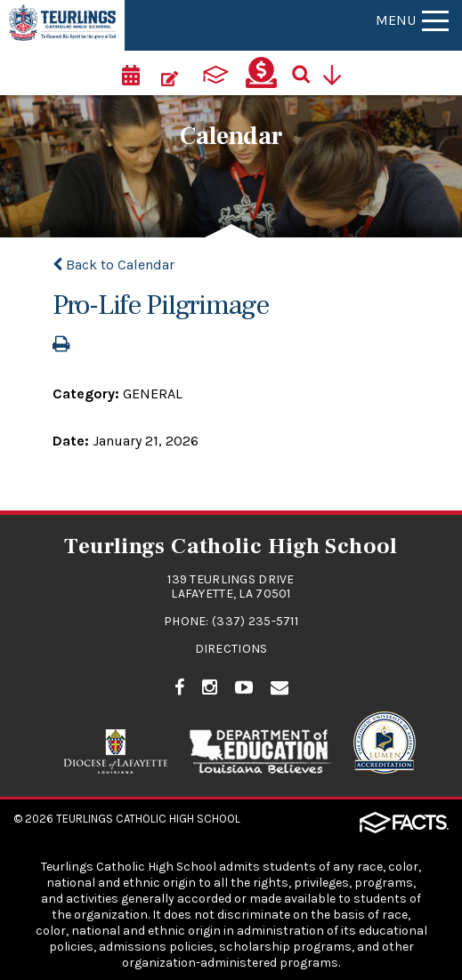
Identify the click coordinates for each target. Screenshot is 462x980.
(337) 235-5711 (255, 621)
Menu (412, 20)
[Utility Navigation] (338, 73)
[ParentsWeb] (215, 73)
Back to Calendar (113, 265)
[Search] (307, 73)
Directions (231, 649)
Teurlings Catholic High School (148, 819)
